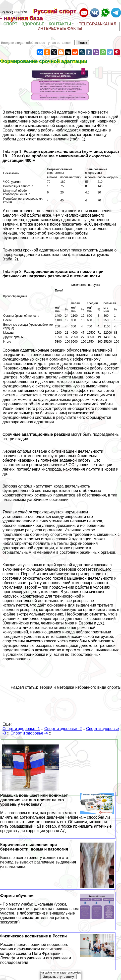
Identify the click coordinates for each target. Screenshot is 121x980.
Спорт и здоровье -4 (29, 733)
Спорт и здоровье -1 (21, 729)
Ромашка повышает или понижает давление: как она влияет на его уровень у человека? (57, 813)
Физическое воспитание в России (57, 949)
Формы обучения (57, 909)
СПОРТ (10, 24)
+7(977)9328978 (14, 12)
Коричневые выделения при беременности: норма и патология (57, 856)
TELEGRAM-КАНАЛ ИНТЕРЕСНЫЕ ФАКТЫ (77, 26)
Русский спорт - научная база (38, 15)
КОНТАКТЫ (60, 24)
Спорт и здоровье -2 (63, 729)
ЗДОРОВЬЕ (33, 24)
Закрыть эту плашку (59, 977)
